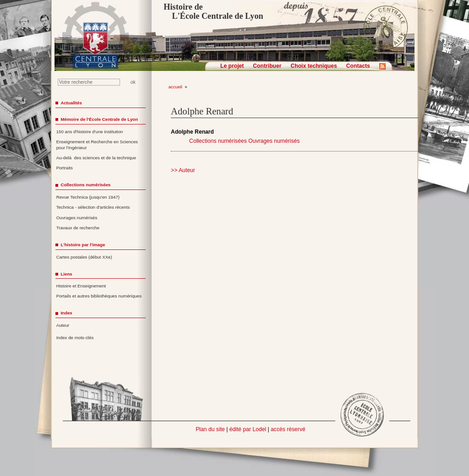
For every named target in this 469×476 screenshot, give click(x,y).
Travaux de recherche (78, 228)
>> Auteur (183, 170)
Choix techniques (314, 66)
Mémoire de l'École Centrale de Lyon (99, 119)
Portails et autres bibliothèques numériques (99, 296)
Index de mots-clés (75, 338)
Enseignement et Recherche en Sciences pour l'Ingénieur (97, 145)
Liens (66, 274)
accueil (175, 87)
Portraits (65, 168)
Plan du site (210, 429)
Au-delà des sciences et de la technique (96, 158)
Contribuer (267, 66)
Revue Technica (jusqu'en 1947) (88, 197)
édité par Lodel (248, 429)
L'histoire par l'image (83, 245)
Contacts (358, 66)
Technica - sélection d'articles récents (93, 207)
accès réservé (288, 429)
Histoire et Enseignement (81, 286)
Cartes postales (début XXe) (84, 257)
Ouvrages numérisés (274, 141)
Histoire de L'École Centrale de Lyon (213, 11)
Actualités (71, 103)
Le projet (232, 66)
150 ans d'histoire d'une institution (90, 132)
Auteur (63, 325)
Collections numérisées (218, 141)
